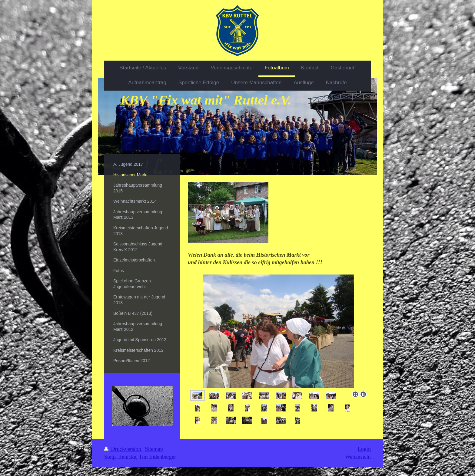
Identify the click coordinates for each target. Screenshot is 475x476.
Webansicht (358, 457)
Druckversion (123, 449)
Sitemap (154, 449)
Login (364, 449)
